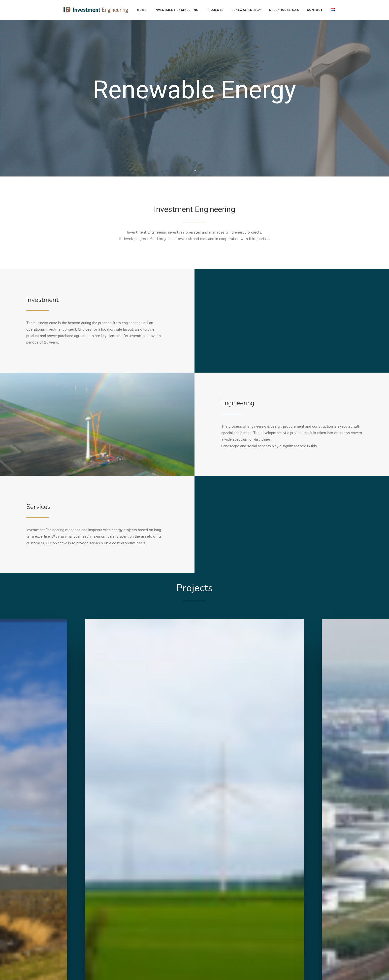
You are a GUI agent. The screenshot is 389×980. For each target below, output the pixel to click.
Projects (215, 10)
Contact (315, 10)
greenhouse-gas (284, 10)
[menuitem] (143, 10)
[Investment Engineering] (87, 10)
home (142, 10)
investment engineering (176, 10)
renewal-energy (246, 10)
